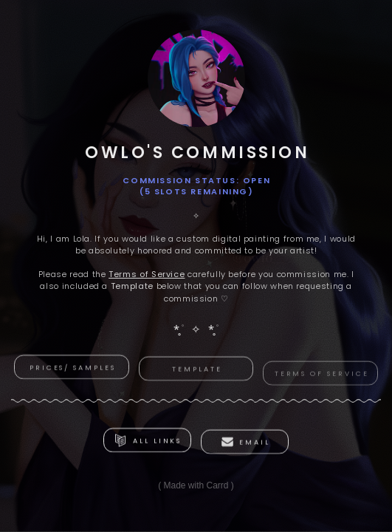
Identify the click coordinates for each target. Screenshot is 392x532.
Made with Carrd (196, 485)
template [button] (197, 371)
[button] (147, 441)
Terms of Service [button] (322, 377)
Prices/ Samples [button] (73, 368)
